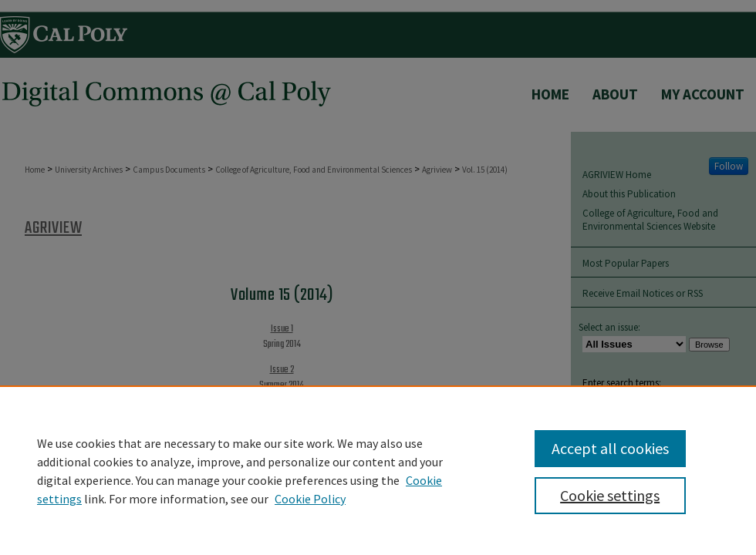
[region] (378, 470)
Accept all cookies (610, 448)
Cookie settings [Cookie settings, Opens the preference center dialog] (610, 495)
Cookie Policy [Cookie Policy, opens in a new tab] (310, 499)
